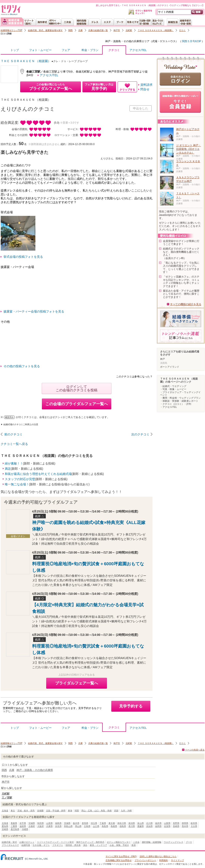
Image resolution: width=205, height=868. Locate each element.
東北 (13, 811)
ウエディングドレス (174, 842)
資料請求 (146, 85)
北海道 (5, 811)
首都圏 (40, 811)
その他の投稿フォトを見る (22, 366)
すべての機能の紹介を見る (186, 304)
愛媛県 (141, 826)
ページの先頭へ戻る (195, 750)
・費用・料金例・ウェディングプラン (180, 398)
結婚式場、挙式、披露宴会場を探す (45, 30)
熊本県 (185, 826)
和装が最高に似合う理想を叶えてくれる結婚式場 (38, 474)
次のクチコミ (140, 434)
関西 (71, 30)
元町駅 (129, 30)
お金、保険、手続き (119, 845)
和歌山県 (68, 826)
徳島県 (123, 826)
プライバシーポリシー (145, 860)
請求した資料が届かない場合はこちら (158, 856)
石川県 (149, 823)
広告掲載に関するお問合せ (119, 860)
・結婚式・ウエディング (173, 386)
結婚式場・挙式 (9, 842)
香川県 (132, 826)
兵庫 (80, 30)
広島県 (87, 826)
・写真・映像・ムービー (173, 389)
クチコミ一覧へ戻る (14, 444)
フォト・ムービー (40, 50)
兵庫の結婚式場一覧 (98, 30)
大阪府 (41, 826)
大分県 (194, 826)
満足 (8, 469)
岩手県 (23, 823)
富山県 (141, 823)
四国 (116, 811)
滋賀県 (23, 826)
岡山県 (78, 826)
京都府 (32, 826)
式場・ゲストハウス (164, 41)
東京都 (112, 823)
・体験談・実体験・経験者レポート (179, 401)
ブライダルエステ (10, 845)
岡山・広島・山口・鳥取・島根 (97, 811)
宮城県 (32, 823)
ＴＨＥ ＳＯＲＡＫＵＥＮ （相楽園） (156, 30)
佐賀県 (167, 826)
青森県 (14, 823)
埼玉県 (94, 823)
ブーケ (189, 842)
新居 (134, 845)
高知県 (149, 826)
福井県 (158, 823)
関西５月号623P (191, 41)
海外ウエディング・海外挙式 (90, 842)
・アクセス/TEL (169, 407)
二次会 (136, 842)
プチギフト (58, 845)
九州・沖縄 (126, 811)
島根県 (114, 826)
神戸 (162, 359)
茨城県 (67, 823)
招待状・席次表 (73, 845)
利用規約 (164, 860)
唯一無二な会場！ (17, 484)
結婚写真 (26, 845)
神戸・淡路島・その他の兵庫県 (123, 41)
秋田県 (41, 823)
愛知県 (5, 826)
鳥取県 (105, 826)
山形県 (49, 823)
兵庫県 (49, 826)
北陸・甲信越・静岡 (56, 811)
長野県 (176, 823)
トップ (15, 50)
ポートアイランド (170, 367)
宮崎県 (5, 829)
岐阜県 (194, 823)
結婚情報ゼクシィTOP (11, 30)
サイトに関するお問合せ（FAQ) (121, 856)
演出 (85, 845)
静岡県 (185, 823)
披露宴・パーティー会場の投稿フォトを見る (34, 311)
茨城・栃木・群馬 (26, 811)
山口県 (96, 826)
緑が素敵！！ (14, 463)
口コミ (182, 30)
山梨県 (167, 823)
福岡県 (158, 826)
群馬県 (85, 823)
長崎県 (176, 826)
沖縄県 (25, 829)
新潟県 (132, 823)
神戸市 (117, 30)
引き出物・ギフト (41, 845)
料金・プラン (90, 50)
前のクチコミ (13, 434)
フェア (66, 50)
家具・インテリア (98, 845)
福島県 (58, 823)
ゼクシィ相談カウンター (119, 842)
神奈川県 (122, 823)
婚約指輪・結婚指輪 (152, 842)
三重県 (14, 826)
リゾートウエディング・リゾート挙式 (55, 842)
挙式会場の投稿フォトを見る (23, 257)
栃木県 (76, 823)
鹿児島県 (15, 829)
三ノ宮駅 (7, 798)
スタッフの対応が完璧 (20, 479)
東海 (70, 811)
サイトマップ (177, 860)
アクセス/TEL (138, 50)
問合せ (145, 89)
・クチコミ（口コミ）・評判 (176, 404)
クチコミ (114, 51)
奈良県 (58, 826)
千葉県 (103, 823)
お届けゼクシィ (27, 842)
